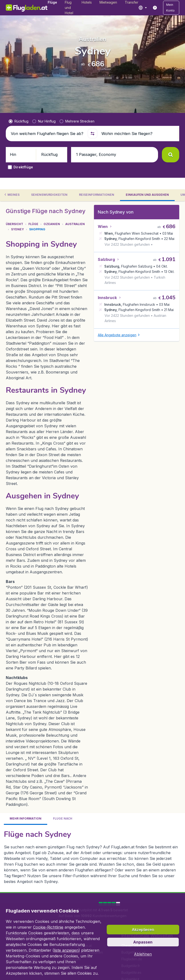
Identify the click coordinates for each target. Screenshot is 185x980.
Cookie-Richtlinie (48, 927)
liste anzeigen (66, 950)
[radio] (19, 121)
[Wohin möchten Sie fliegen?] (138, 134)
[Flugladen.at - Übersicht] (27, 8)
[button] (171, 8)
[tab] (17, 195)
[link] (155, 8)
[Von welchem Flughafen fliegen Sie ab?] (47, 134)
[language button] (142, 8)
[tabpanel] (92, 480)
